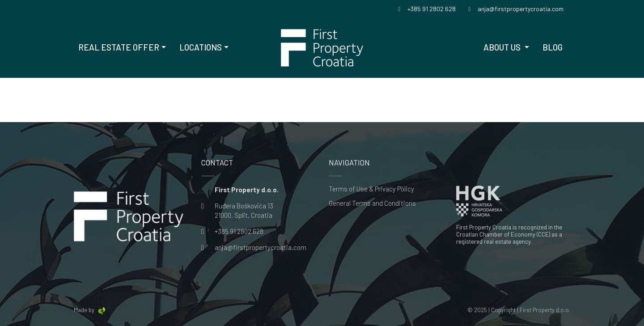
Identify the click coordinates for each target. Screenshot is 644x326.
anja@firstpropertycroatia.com (261, 247)
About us (503, 47)
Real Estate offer (119, 47)
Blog (553, 47)
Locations (201, 47)
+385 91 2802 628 (239, 231)
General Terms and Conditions (372, 203)
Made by (90, 310)
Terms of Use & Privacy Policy (371, 189)
